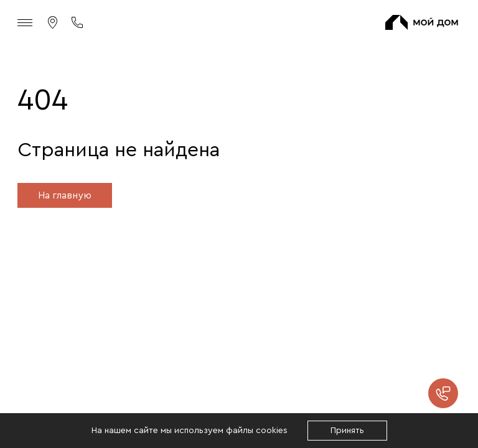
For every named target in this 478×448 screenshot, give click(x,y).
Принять (347, 431)
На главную (65, 195)
